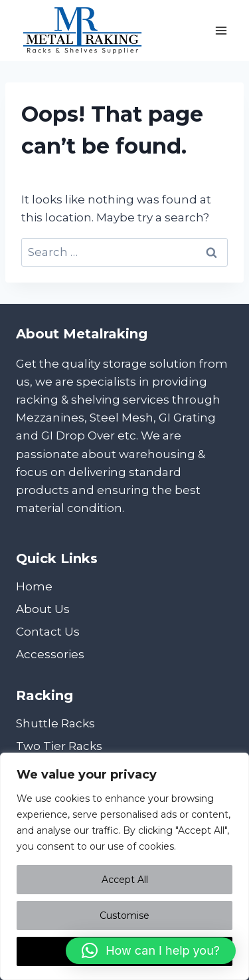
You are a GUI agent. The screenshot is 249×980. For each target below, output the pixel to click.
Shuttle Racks (55, 723)
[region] (124, 866)
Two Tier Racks (59, 746)
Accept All (125, 880)
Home (34, 586)
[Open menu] (221, 30)
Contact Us (48, 632)
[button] (151, 951)
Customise (124, 916)
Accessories (50, 654)
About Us (43, 609)
